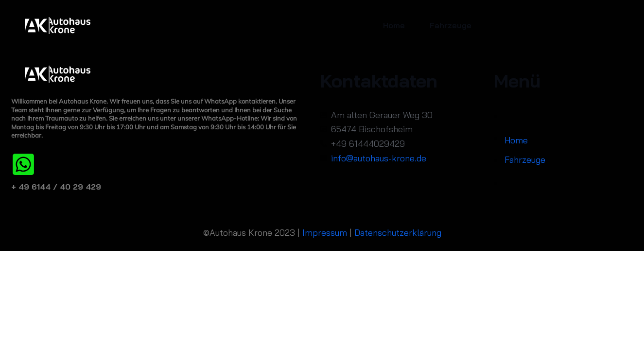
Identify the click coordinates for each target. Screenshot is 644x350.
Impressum (325, 233)
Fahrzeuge (451, 26)
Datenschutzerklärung (398, 233)
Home (394, 26)
